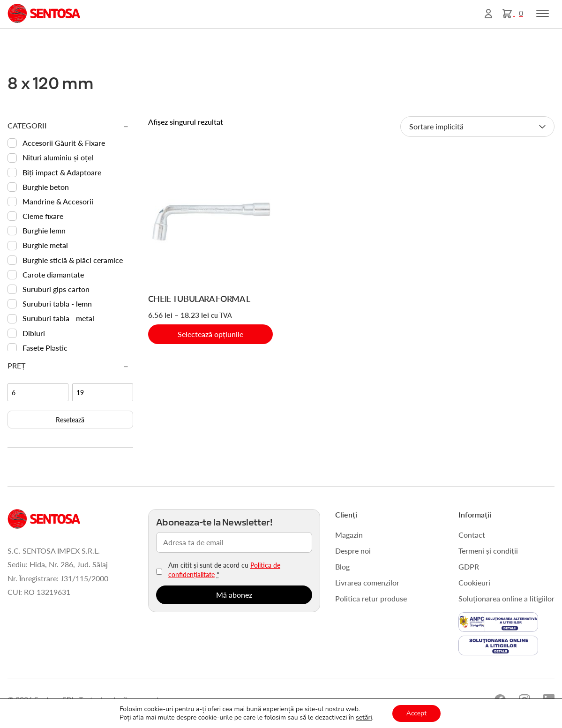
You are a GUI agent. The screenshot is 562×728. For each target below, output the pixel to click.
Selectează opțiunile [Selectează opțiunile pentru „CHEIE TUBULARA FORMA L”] (210, 334)
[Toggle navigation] (543, 14)
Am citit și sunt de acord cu (224, 570)
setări (364, 718)
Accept (416, 713)
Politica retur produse (371, 598)
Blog (342, 567)
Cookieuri (474, 582)
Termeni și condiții (488, 551)
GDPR (469, 567)
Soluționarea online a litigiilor (506, 598)
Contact (472, 535)
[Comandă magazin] (477, 127)
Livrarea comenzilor (367, 582)
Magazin (349, 535)
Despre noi (353, 551)
